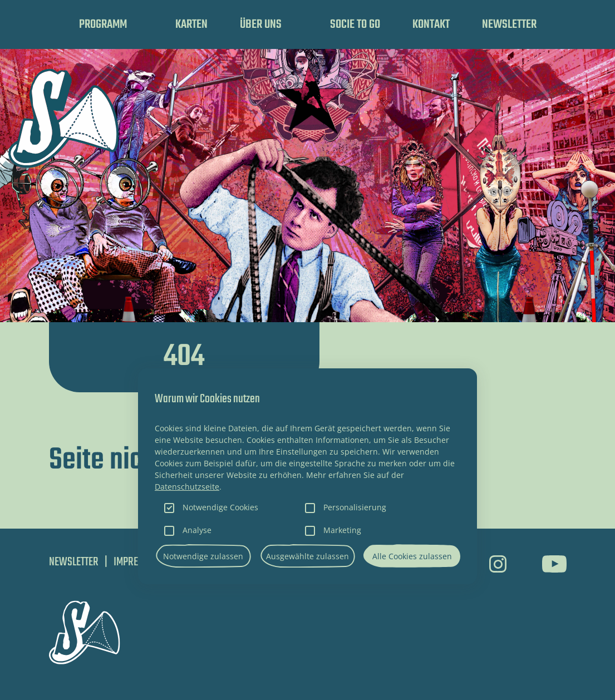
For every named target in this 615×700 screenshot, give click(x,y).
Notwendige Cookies (220, 507)
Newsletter (509, 24)
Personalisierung (355, 507)
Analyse (197, 530)
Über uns (261, 24)
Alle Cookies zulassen (412, 556)
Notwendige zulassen (203, 556)
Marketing (342, 530)
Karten (191, 24)
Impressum (137, 562)
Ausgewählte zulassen (307, 556)
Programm (103, 24)
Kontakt (431, 24)
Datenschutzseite (187, 487)
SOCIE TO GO (355, 24)
